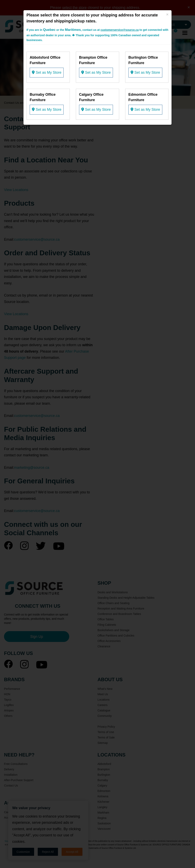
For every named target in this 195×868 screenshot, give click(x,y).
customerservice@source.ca (120, 30)
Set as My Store (47, 72)
